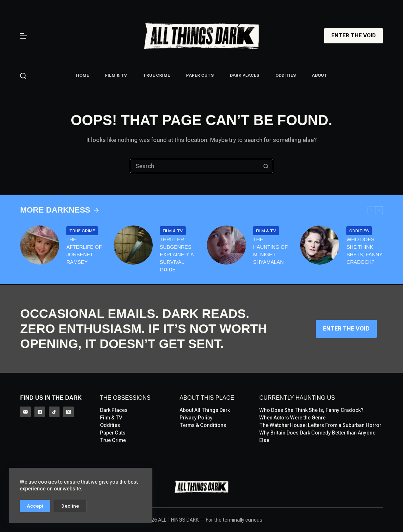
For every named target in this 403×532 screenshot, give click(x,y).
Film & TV (116, 75)
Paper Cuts (200, 75)
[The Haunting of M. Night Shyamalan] (226, 245)
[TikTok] (54, 412)
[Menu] (24, 36)
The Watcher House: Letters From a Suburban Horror (320, 425)
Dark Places (245, 75)
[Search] (23, 76)
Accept (35, 506)
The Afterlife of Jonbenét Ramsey (84, 251)
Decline (70, 506)
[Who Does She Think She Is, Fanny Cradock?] (320, 245)
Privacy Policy (196, 418)
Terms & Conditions (203, 425)
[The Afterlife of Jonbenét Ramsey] (40, 245)
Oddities (286, 75)
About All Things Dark (205, 410)
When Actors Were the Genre (292, 418)
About (320, 75)
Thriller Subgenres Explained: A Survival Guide (177, 255)
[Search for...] (194, 166)
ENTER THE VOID (354, 35)
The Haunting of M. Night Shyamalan (270, 251)
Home (82, 75)
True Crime (157, 75)
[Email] (25, 412)
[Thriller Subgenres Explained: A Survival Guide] (133, 245)
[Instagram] (40, 412)
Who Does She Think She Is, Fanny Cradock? (364, 251)
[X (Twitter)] (68, 412)
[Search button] (266, 166)
